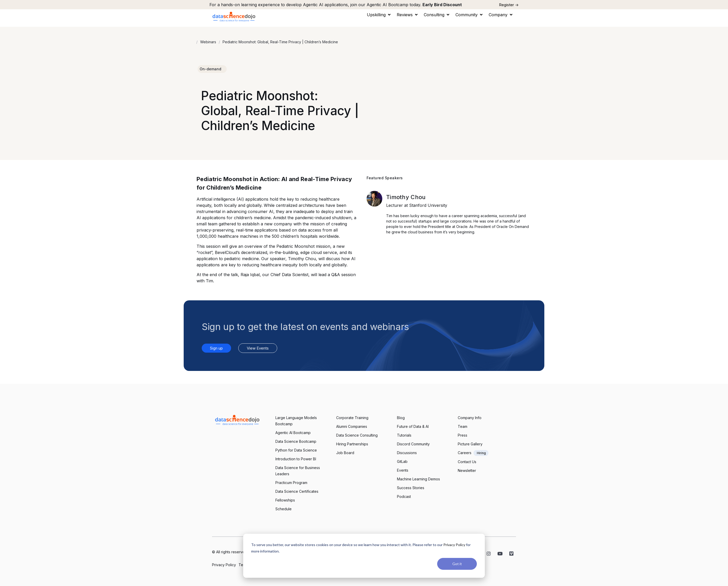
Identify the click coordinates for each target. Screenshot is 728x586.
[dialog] (364, 556)
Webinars (208, 42)
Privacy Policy (454, 545)
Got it (457, 564)
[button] (379, 15)
